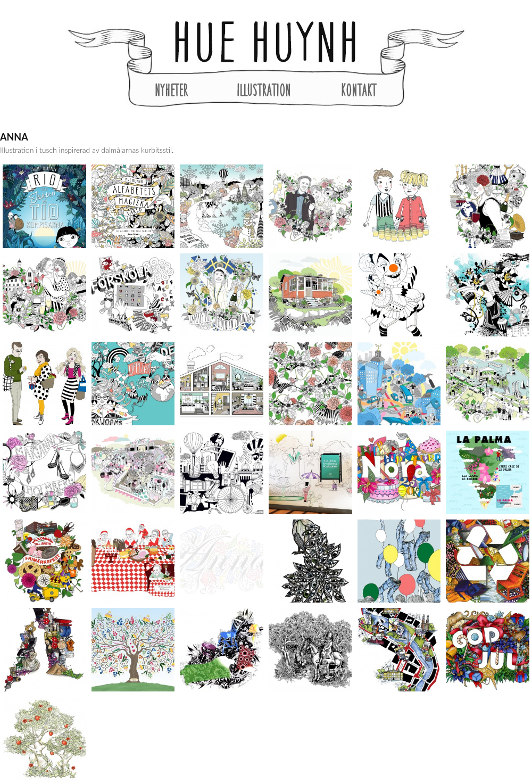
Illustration (264, 90)
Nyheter (171, 90)
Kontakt (359, 90)
